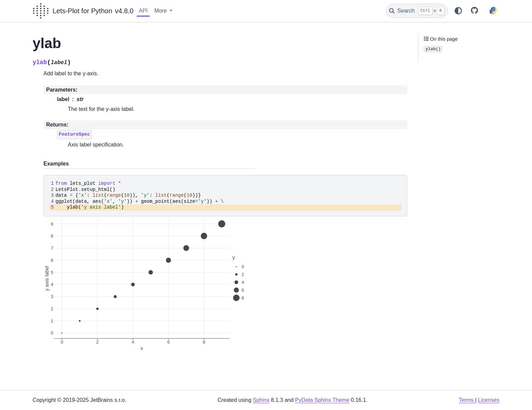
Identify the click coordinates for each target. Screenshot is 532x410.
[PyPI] (493, 11)
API (143, 11)
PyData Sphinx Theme (322, 400)
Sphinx (261, 400)
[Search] (417, 11)
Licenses (489, 400)
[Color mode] (458, 11)
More (161, 11)
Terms (467, 400)
